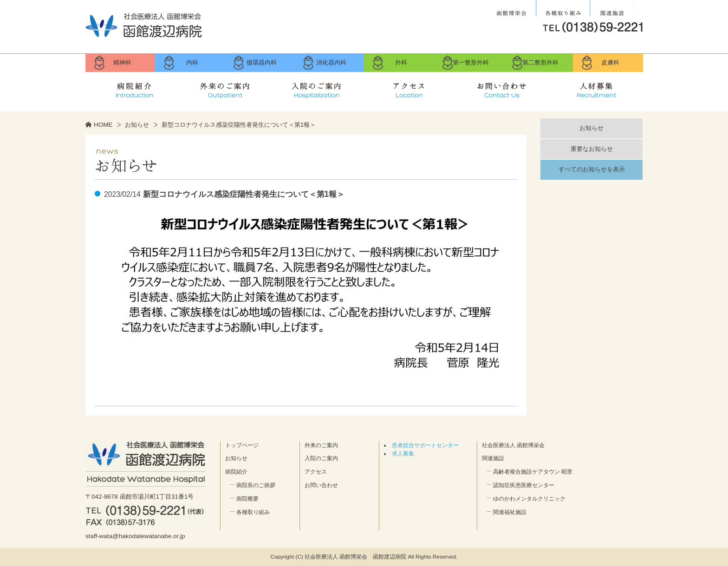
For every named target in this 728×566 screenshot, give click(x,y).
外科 (401, 62)
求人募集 (596, 88)
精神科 (122, 62)
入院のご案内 (318, 88)
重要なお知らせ (592, 149)
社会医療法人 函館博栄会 (513, 9)
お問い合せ (503, 88)
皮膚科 (610, 62)
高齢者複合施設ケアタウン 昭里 (533, 472)
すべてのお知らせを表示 (592, 169)
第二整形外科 (540, 62)
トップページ (242, 445)
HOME (103, 125)
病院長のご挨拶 (256, 485)
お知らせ (137, 125)
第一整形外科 (471, 62)
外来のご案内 (225, 88)
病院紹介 (132, 88)
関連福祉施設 (510, 512)
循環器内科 (262, 62)
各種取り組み (563, 9)
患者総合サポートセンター (425, 445)
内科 (192, 62)
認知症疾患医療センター (524, 485)
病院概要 (247, 499)
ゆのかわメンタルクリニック (529, 499)
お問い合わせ (321, 485)
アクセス (410, 88)
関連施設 (612, 9)
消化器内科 (331, 62)
